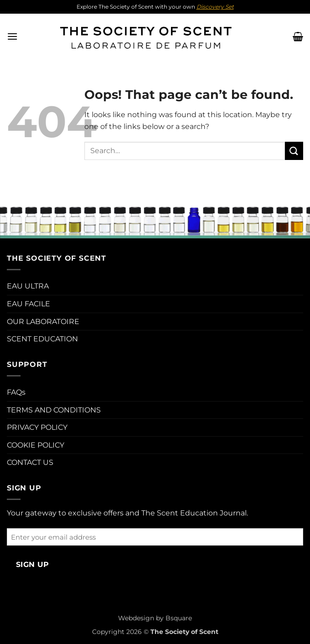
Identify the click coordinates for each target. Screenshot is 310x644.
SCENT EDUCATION (42, 339)
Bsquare (179, 618)
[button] (12, 36)
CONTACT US (30, 462)
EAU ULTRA (28, 286)
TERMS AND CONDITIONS (54, 410)
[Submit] (294, 151)
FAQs (16, 392)
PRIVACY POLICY (37, 427)
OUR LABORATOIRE (43, 322)
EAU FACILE (28, 304)
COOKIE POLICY (36, 445)
